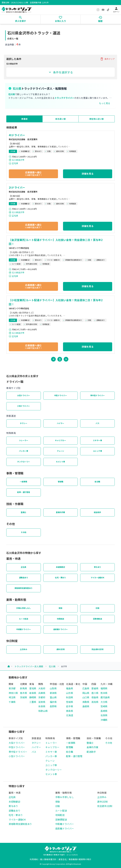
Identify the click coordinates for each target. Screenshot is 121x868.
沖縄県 (104, 720)
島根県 (86, 706)
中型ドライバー (61, 395)
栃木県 (23, 693)
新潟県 (53, 693)
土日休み (23, 649)
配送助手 (98, 512)
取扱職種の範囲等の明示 (80, 859)
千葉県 (12, 702)
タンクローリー (24, 462)
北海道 (69, 715)
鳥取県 (86, 702)
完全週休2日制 (98, 649)
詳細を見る (88, 174)
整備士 (24, 512)
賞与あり (98, 567)
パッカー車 (24, 451)
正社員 (15, 163)
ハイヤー (60, 423)
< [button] (53, 359)
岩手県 (69, 706)
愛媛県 (95, 688)
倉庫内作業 (60, 512)
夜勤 (60, 608)
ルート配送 (24, 619)
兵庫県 (42, 693)
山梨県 (53, 688)
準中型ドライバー (98, 395)
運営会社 (63, 859)
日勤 (97, 608)
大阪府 (42, 688)
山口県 (86, 697)
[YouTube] (103, 10)
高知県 (95, 702)
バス (97, 423)
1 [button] (60, 359)
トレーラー (24, 440)
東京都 (12, 688)
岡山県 (86, 693)
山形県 (69, 693)
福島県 (69, 688)
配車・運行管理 (24, 492)
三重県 (33, 702)
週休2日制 (61, 649)
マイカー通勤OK (97, 578)
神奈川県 (13, 693)
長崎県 (104, 711)
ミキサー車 (98, 440)
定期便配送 (98, 619)
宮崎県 (104, 706)
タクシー (23, 423)
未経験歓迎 (60, 567)
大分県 (104, 702)
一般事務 (23, 482)
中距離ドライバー (23, 629)
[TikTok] (108, 10)
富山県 (53, 697)
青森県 (69, 711)
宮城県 (69, 702)
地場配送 (60, 619)
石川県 (52, 666)
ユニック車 (98, 451)
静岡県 (33, 697)
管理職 (61, 482)
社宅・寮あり (60, 578)
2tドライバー (17, 187)
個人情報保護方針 (48, 859)
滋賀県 (42, 702)
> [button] (66, 359)
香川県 (95, 693)
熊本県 (104, 693)
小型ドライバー (24, 406)
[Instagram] (98, 10)
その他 (24, 532)
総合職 (97, 482)
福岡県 (104, 688)
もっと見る (105, 103)
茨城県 (23, 697)
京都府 (42, 697)
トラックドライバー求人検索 (29, 666)
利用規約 (34, 859)
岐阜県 (33, 693)
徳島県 (95, 697)
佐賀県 (104, 715)
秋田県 (69, 697)
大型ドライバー (24, 395)
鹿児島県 (105, 697)
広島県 (86, 688)
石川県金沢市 (18, 160)
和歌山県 (43, 711)
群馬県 (23, 688)
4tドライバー (17, 135)
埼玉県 (12, 697)
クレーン (60, 451)
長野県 (53, 706)
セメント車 (60, 462)
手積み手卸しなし (23, 608)
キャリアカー (60, 440)
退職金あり (24, 578)
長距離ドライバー (60, 629)
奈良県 (42, 706)
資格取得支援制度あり (24, 588)
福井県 (53, 702)
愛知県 (33, 688)
